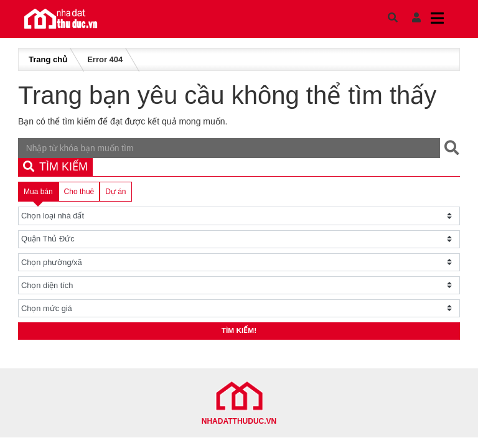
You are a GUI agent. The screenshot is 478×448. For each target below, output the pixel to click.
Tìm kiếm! (239, 332)
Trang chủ (48, 59)
